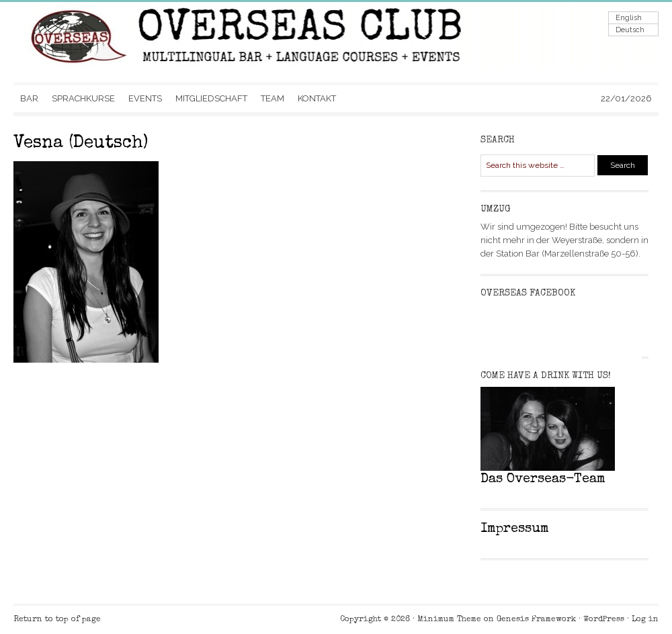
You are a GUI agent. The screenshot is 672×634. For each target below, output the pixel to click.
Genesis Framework (536, 620)
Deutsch (630, 30)
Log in (645, 620)
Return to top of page (57, 620)
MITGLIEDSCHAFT (211, 98)
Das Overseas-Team (543, 480)
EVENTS (145, 98)
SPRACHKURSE (83, 98)
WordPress (604, 620)
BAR (29, 98)
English (629, 18)
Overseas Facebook (528, 293)
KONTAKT (317, 98)
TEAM (272, 98)
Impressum (515, 529)
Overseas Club (148, 42)
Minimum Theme (449, 620)
